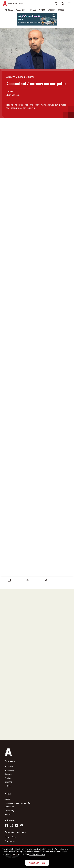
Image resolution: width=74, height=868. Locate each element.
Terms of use (10, 837)
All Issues (9, 10)
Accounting (21, 10)
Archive (11, 77)
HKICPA (8, 814)
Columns (52, 10)
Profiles (42, 10)
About (7, 799)
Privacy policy (10, 841)
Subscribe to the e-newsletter (18, 803)
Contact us (9, 807)
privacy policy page (37, 854)
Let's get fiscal (26, 77)
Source (61, 10)
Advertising (9, 811)
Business (32, 10)
